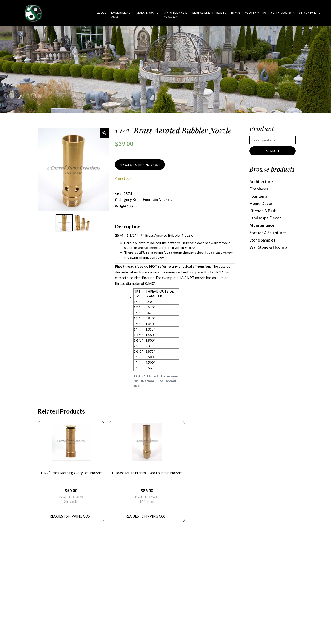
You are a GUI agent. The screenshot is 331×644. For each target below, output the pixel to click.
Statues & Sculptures (268, 233)
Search (310, 13)
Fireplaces (259, 189)
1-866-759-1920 (283, 13)
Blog (236, 13)
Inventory (147, 13)
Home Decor (261, 203)
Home (102, 13)
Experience (121, 15)
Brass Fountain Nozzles (152, 200)
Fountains (258, 196)
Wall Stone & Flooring (268, 247)
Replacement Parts (209, 13)
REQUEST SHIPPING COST (140, 165)
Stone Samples (262, 240)
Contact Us (255, 13)
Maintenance (175, 15)
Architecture (261, 182)
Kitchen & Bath (263, 211)
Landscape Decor (265, 218)
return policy (150, 243)
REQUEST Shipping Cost (71, 516)
